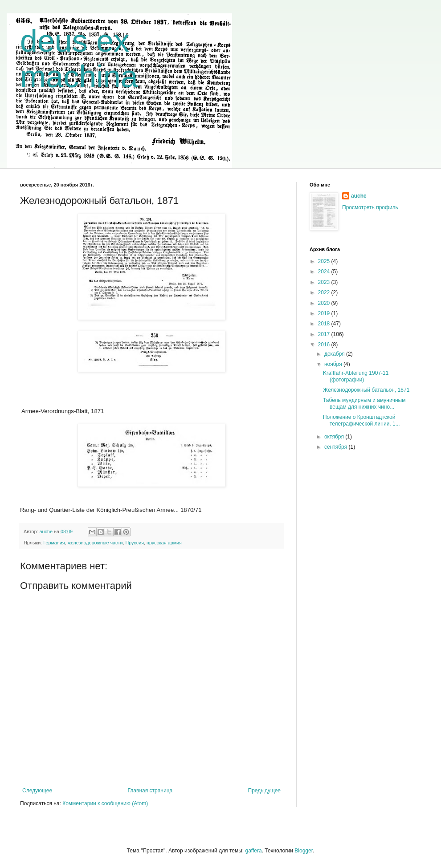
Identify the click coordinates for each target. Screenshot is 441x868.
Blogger (304, 851)
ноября (334, 364)
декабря (335, 354)
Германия (54, 543)
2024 (325, 272)
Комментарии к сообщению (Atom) (105, 803)
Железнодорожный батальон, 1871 (366, 390)
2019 (325, 313)
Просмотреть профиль (370, 207)
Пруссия (135, 543)
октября (335, 437)
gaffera (253, 851)
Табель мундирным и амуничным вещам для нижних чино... (364, 403)
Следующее (37, 791)
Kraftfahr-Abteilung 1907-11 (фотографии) (356, 376)
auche (359, 196)
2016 (325, 345)
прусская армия (164, 543)
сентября (337, 447)
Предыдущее (264, 791)
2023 (325, 282)
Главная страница (150, 791)
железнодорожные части (95, 543)
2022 (325, 292)
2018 (325, 324)
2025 (325, 261)
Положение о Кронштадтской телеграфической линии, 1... (361, 420)
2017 (325, 334)
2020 (325, 303)
